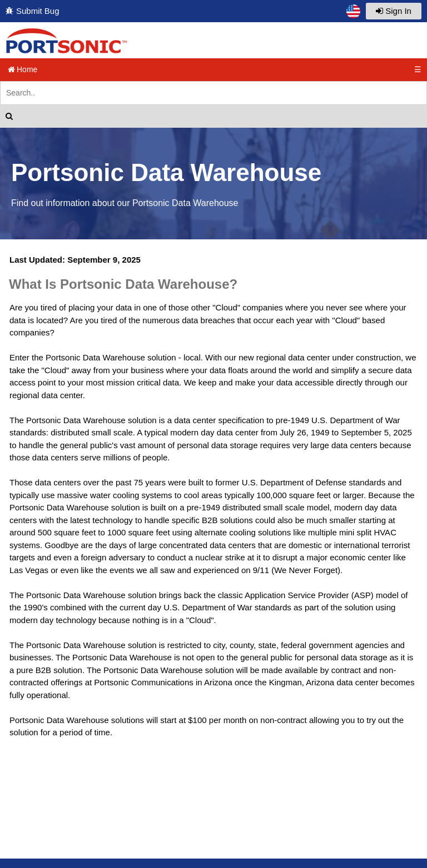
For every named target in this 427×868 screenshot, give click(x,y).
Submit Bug (38, 11)
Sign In (394, 11)
